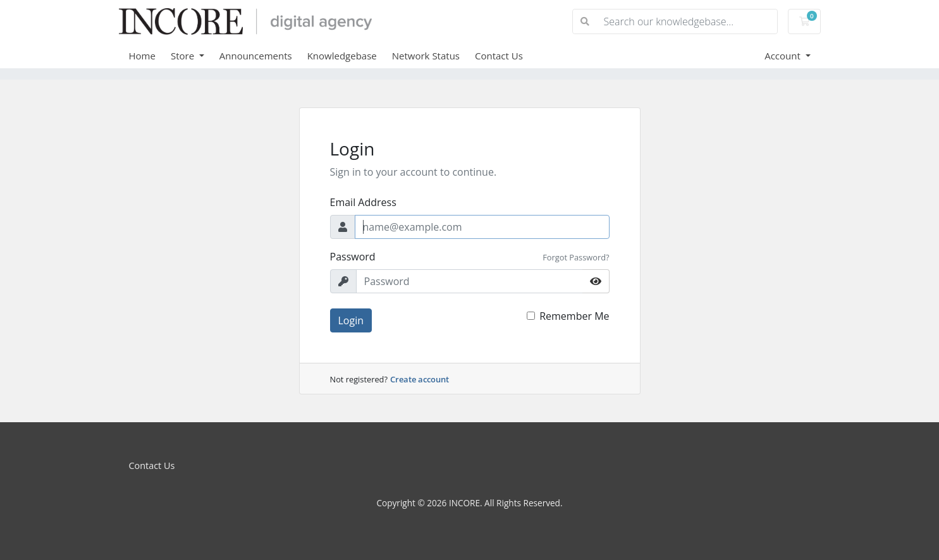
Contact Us (499, 56)
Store (184, 56)
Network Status (426, 56)
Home (142, 56)
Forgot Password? (576, 257)
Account (784, 56)
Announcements (256, 56)
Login (351, 320)
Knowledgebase (342, 56)
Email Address (363, 202)
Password (353, 257)
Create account (420, 379)
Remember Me (574, 316)
